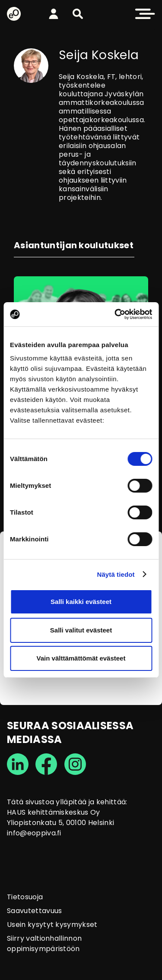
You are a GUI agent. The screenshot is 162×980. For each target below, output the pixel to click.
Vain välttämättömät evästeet (81, 658)
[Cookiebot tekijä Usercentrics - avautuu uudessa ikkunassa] (115, 314)
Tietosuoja (25, 897)
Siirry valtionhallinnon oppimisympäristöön (44, 944)
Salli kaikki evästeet (81, 602)
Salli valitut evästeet (81, 630)
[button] (78, 14)
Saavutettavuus (34, 911)
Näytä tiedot (116, 574)
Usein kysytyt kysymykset (52, 925)
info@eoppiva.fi (34, 833)
